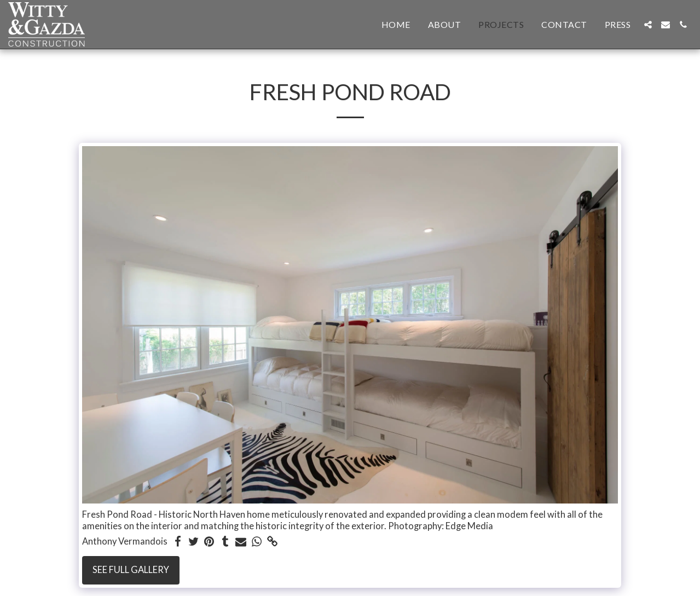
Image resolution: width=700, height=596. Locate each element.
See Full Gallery (131, 570)
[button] (648, 25)
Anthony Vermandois (125, 541)
